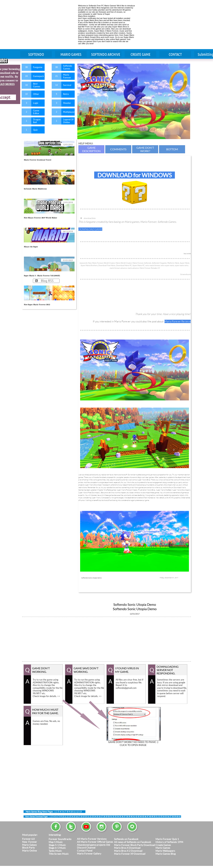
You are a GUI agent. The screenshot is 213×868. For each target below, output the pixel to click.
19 (84, 817)
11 (75, 812)
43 (138, 817)
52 (159, 817)
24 (95, 817)
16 (77, 817)
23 (93, 817)
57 (170, 817)
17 (79, 817)
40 (132, 817)
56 (168, 817)
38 (127, 817)
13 (80, 812)
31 (111, 817)
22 (91, 817)
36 (122, 817)
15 (75, 817)
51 (157, 817)
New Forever (30, 842)
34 (118, 817)
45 (61, 812)
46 (145, 817)
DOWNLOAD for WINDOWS (135, 175)
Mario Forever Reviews (178, 321)
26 (100, 817)
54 (164, 817)
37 (125, 817)
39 (129, 817)
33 (116, 817)
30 (109, 817)
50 (154, 817)
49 (152, 817)
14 (72, 817)
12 (78, 812)
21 (88, 817)
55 (166, 817)
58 (173, 817)
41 (134, 817)
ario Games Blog (167, 854)
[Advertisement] (49, 25)
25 (97, 817)
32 (113, 817)
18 (81, 817)
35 (120, 817)
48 (150, 817)
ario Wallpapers (166, 851)
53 (161, 817)
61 (180, 817)
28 (104, 817)
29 (106, 817)
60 (177, 817)
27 (102, 817)
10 (72, 812)
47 (148, 817)
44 (141, 817)
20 (86, 817)
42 (136, 817)
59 (175, 817)
